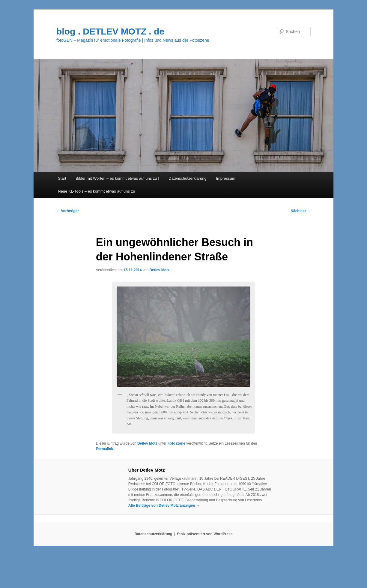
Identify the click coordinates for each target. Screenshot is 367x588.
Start (62, 178)
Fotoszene (176, 443)
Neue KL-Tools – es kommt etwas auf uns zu (96, 191)
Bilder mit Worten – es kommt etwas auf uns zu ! (117, 178)
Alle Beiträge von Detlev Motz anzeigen (164, 505)
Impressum (225, 178)
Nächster (301, 211)
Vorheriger (68, 211)
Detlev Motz (159, 270)
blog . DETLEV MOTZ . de (110, 31)
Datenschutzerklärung (187, 178)
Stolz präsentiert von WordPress (205, 534)
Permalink (104, 449)
